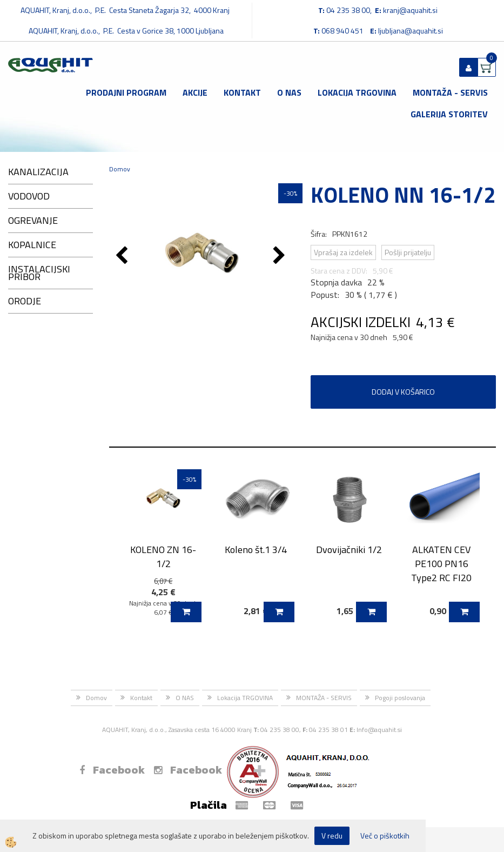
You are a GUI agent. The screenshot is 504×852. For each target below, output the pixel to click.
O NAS (289, 92)
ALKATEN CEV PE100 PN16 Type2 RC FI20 (441, 563)
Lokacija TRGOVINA (357, 92)
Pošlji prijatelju (408, 252)
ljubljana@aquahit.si (411, 31)
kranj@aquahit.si (410, 10)
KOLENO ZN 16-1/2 (163, 556)
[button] (281, 256)
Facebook (112, 770)
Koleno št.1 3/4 (256, 550)
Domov (120, 169)
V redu (332, 836)
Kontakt (242, 92)
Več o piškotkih (385, 836)
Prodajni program (126, 92)
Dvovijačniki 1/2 (349, 550)
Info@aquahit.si (379, 730)
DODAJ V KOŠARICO (403, 392)
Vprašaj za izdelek (343, 252)
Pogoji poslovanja (400, 698)
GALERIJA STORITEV (449, 114)
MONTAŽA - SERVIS (450, 92)
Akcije (195, 92)
